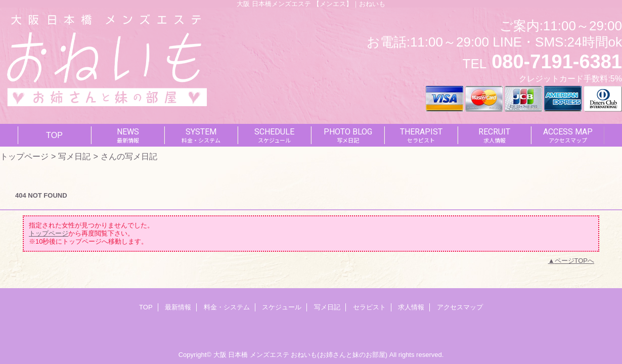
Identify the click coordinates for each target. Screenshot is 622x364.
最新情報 (178, 307)
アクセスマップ (460, 307)
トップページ (24, 156)
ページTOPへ (575, 261)
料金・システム (227, 307)
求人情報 (411, 307)
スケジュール (282, 307)
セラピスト (369, 307)
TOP (54, 135)
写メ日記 (74, 156)
